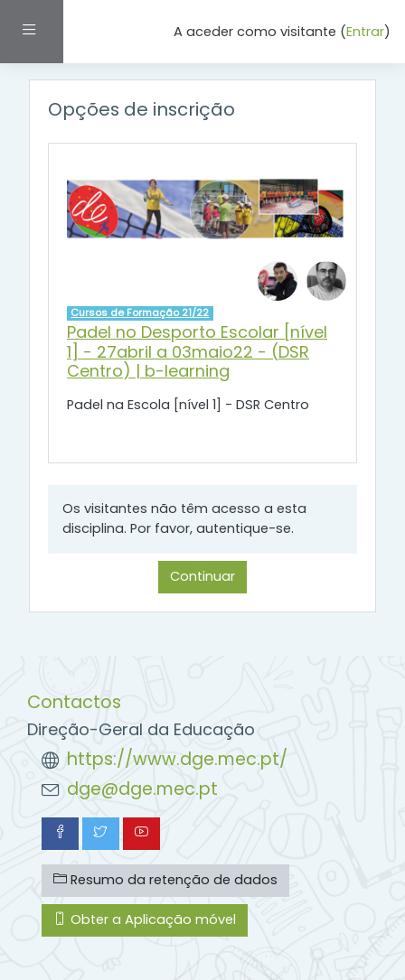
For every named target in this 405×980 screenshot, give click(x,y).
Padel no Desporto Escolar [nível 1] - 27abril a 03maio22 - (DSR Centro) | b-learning (197, 351)
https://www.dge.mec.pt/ (177, 759)
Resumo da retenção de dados (165, 880)
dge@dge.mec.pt (142, 789)
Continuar (202, 576)
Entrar (365, 32)
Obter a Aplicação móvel (145, 919)
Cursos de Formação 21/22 (140, 313)
